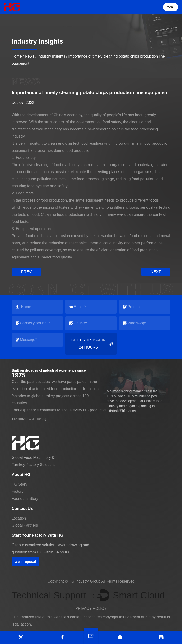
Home (17, 56)
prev (26, 272)
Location (19, 517)
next (156, 272)
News (30, 56)
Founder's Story (25, 498)
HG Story (19, 484)
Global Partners (25, 525)
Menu (171, 7)
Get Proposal (25, 561)
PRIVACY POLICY (91, 608)
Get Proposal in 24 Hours (92, 343)
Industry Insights (51, 56)
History (18, 491)
